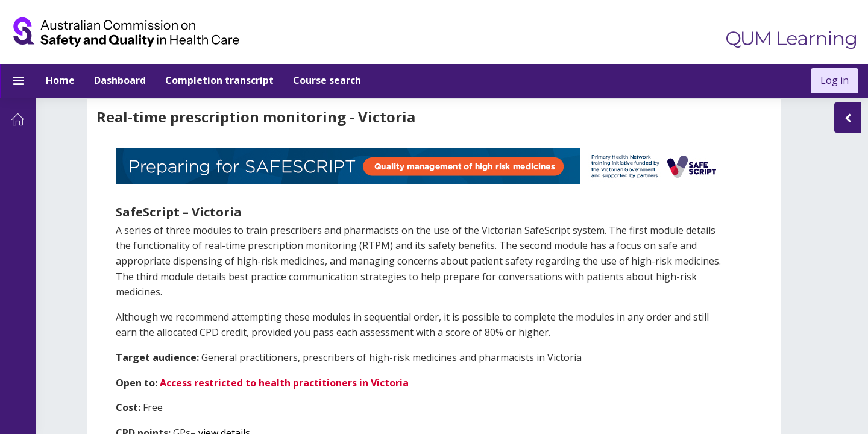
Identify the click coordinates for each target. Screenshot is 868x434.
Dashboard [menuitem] (120, 80)
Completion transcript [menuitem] (219, 80)
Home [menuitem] (60, 80)
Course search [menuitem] (327, 80)
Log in (835, 80)
